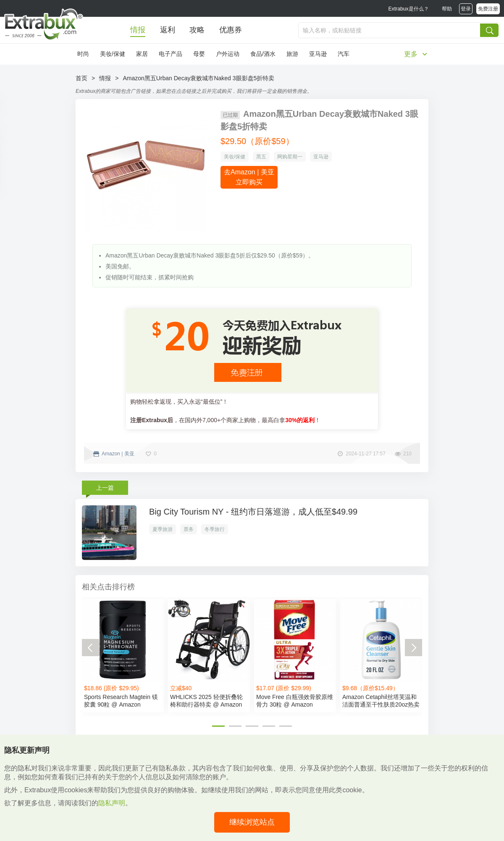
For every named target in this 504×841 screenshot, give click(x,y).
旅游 (292, 54)
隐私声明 (112, 803)
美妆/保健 (113, 54)
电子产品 (171, 54)
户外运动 (228, 54)
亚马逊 (318, 54)
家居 (142, 54)
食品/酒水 (263, 54)
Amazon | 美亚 (118, 454)
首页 (81, 78)
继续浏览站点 (252, 822)
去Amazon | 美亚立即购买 (249, 177)
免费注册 (488, 9)
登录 (466, 9)
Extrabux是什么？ (408, 9)
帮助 (447, 9)
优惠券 (231, 30)
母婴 (199, 54)
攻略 (197, 30)
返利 (168, 30)
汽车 (344, 54)
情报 (138, 30)
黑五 (261, 157)
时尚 (83, 54)
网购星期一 (290, 157)
